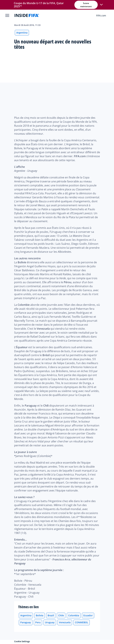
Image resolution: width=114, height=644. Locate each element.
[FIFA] (27, 15)
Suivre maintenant (86, 5)
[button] (101, 5)
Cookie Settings (22, 641)
